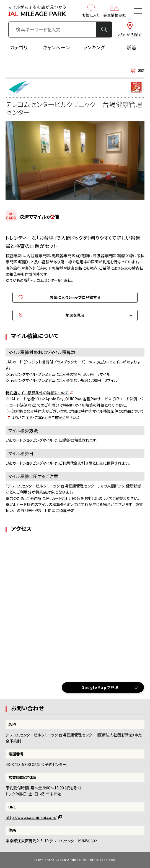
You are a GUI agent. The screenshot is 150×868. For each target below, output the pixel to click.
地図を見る (75, 315)
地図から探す (130, 30)
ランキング (94, 47)
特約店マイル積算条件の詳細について (37, 393)
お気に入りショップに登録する (75, 297)
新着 (131, 47)
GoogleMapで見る (100, 687)
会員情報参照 (115, 11)
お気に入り (91, 11)
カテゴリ (19, 47)
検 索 (104, 30)
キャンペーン (56, 47)
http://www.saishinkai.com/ (31, 817)
